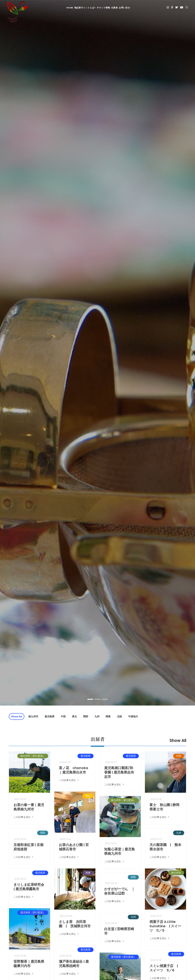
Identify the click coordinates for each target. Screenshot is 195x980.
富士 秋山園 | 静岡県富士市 (164, 807)
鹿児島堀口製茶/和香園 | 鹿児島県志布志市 (119, 772)
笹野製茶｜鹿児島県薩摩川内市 (29, 964)
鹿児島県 (50, 716)
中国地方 (133, 716)
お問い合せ (124, 8)
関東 (108, 716)
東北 (74, 716)
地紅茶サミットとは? (85, 8)
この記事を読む (24, 817)
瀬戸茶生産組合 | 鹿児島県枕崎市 (74, 964)
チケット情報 (103, 8)
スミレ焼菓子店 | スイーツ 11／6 (165, 968)
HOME (70, 8)
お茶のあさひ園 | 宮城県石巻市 (74, 847)
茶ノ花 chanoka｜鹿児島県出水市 (74, 770)
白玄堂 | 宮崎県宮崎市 (119, 931)
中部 (63, 716)
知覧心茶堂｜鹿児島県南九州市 (119, 851)
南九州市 (33, 716)
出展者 (115, 8)
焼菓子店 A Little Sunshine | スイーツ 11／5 (165, 926)
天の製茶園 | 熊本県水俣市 (165, 847)
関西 (86, 716)
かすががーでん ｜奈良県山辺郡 (119, 891)
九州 (97, 716)
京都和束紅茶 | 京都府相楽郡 (28, 847)
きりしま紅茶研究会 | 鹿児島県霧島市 (29, 887)
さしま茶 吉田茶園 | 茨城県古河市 (75, 924)
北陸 (119, 716)
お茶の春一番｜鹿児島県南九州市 (29, 807)
